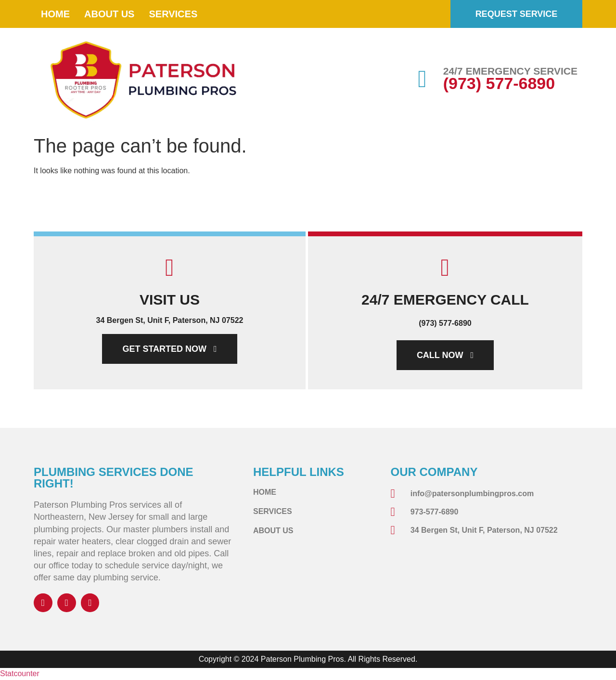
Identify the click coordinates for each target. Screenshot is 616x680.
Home (55, 14)
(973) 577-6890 (499, 83)
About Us (109, 14)
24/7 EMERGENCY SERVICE (510, 71)
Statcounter (20, 674)
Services (173, 14)
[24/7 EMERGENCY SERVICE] (423, 79)
